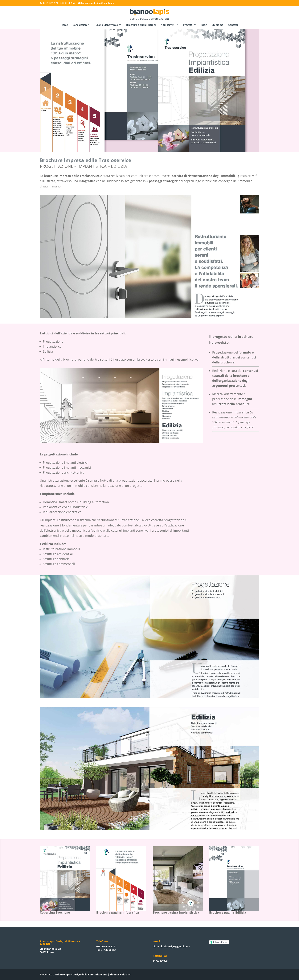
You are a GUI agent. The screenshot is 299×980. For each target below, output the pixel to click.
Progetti (188, 25)
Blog (204, 25)
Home (64, 25)
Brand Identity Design (108, 25)
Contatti (233, 25)
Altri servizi (168, 25)
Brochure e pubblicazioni (141, 25)
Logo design (80, 25)
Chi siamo (217, 25)
